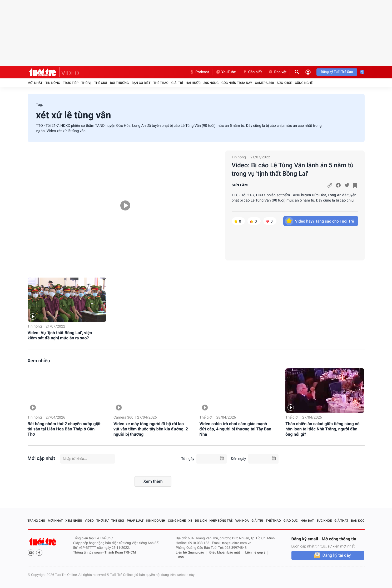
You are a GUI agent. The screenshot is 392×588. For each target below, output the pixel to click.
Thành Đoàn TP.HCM (120, 553)
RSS (181, 557)
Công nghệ (304, 83)
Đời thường (120, 83)
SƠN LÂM (240, 185)
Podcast (199, 72)
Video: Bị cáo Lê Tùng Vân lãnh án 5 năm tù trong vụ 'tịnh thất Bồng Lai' (293, 169)
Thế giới (101, 83)
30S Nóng (211, 83)
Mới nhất (35, 83)
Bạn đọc (358, 521)
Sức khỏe (284, 83)
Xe (190, 521)
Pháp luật (135, 521)
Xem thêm (153, 481)
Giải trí (177, 83)
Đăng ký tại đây (336, 555)
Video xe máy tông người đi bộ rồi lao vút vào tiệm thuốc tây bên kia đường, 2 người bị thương (151, 429)
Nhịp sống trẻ (221, 521)
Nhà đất (307, 521)
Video (89, 521)
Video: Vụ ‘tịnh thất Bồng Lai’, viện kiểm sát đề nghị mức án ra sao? (60, 335)
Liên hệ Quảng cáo (190, 553)
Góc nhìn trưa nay (237, 83)
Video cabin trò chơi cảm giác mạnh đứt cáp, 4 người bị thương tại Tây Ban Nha (235, 429)
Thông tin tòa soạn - (89, 553)
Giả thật (341, 521)
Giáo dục (291, 521)
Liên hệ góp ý (255, 553)
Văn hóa (242, 521)
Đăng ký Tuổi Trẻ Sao (337, 72)
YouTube (226, 72)
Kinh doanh (156, 521)
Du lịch (201, 521)
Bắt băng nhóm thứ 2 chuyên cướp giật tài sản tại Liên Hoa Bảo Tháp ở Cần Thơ (64, 429)
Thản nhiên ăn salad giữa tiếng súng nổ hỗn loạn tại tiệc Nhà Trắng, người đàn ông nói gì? (322, 429)
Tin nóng (53, 83)
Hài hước (193, 83)
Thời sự (102, 521)
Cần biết (252, 72)
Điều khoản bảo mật (225, 553)
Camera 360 (264, 83)
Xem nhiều (39, 361)
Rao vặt (277, 72)
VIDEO (70, 73)
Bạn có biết (141, 83)
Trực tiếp (71, 83)
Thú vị (86, 83)
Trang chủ (36, 521)
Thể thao (161, 83)
